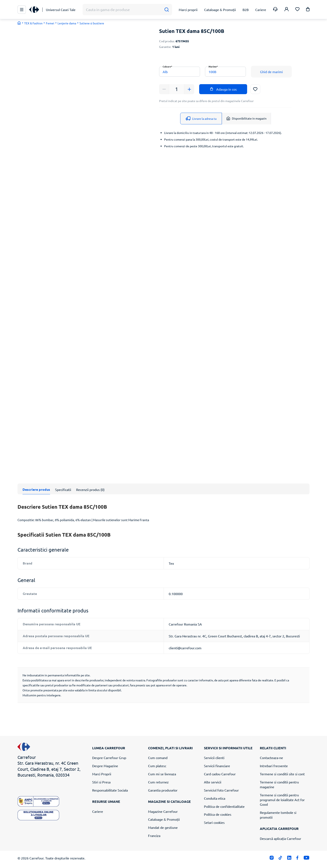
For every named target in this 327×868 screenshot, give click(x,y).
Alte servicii (213, 782)
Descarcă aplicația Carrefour (280, 838)
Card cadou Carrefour (220, 774)
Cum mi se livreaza (162, 774)
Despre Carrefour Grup (109, 758)
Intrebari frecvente (274, 766)
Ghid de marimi (271, 72)
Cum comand (158, 758)
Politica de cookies (218, 814)
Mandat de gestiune (163, 827)
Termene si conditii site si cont (282, 774)
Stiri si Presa (101, 782)
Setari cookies (214, 822)
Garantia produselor (163, 790)
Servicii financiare (217, 766)
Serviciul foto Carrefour (221, 790)
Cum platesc (157, 766)
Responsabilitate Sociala (110, 790)
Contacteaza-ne (271, 758)
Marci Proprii (102, 774)
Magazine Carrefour (163, 811)
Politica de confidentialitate (224, 806)
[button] (308, 10)
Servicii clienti (214, 758)
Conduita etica (215, 798)
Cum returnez (158, 782)
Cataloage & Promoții (164, 819)
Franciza (154, 836)
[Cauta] (167, 10)
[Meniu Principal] (22, 10)
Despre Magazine (105, 766)
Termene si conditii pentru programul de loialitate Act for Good (282, 800)
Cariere (98, 811)
